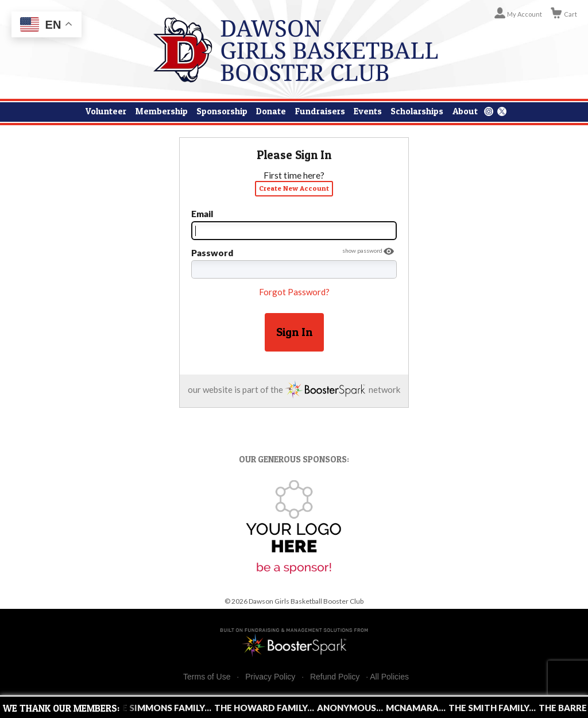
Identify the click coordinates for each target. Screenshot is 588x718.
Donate (271, 111)
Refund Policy (335, 677)
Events (368, 111)
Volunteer (106, 111)
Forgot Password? (294, 292)
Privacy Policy (270, 677)
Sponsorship (222, 111)
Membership (162, 111)
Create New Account (294, 188)
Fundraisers (320, 111)
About (465, 111)
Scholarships (417, 111)
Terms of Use (207, 677)
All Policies (389, 677)
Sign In (294, 332)
